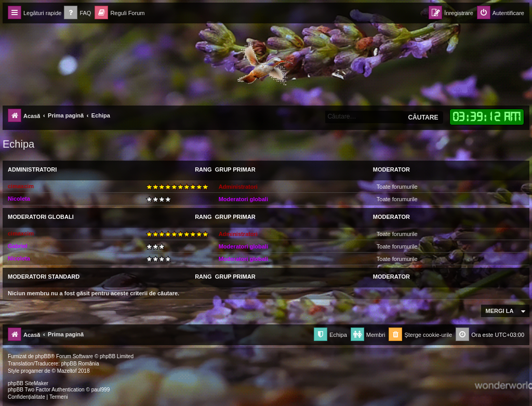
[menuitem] (77, 13)
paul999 (101, 390)
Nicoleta (19, 199)
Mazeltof (67, 371)
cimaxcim (21, 186)
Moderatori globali (243, 199)
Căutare (423, 117)
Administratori (32, 169)
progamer (32, 371)
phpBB (43, 356)
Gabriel (18, 246)
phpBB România (80, 364)
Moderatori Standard (44, 277)
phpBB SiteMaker (28, 383)
